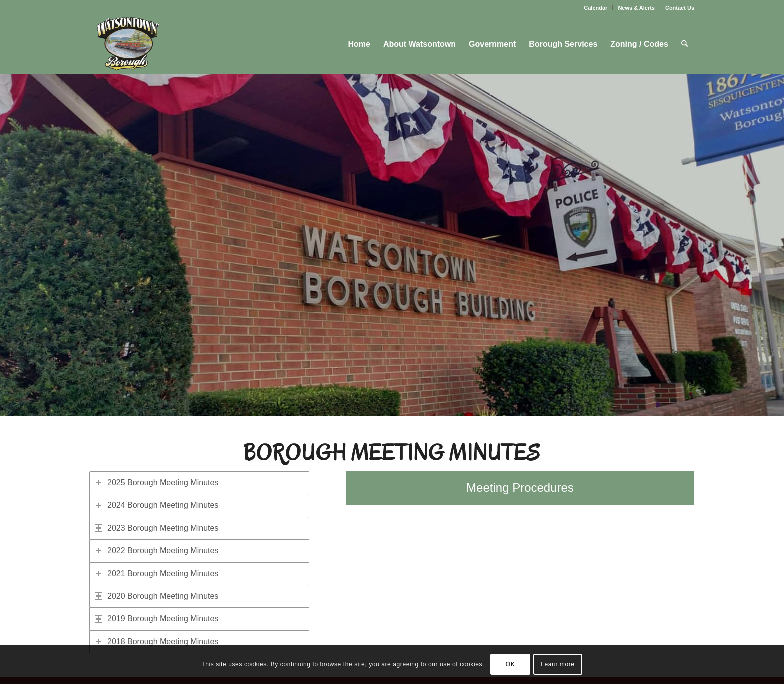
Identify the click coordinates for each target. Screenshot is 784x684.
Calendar (596, 8)
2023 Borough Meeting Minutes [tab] (157, 528)
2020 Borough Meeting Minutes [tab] (157, 596)
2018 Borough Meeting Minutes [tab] (157, 642)
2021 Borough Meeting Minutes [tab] (157, 574)
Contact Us (680, 8)
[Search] (685, 44)
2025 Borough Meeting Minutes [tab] (157, 483)
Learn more (558, 664)
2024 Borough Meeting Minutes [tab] (157, 505)
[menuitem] (596, 8)
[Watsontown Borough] (128, 44)
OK (511, 664)
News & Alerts (636, 8)
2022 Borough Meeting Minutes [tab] (157, 551)
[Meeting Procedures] (520, 488)
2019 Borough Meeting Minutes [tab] (157, 619)
